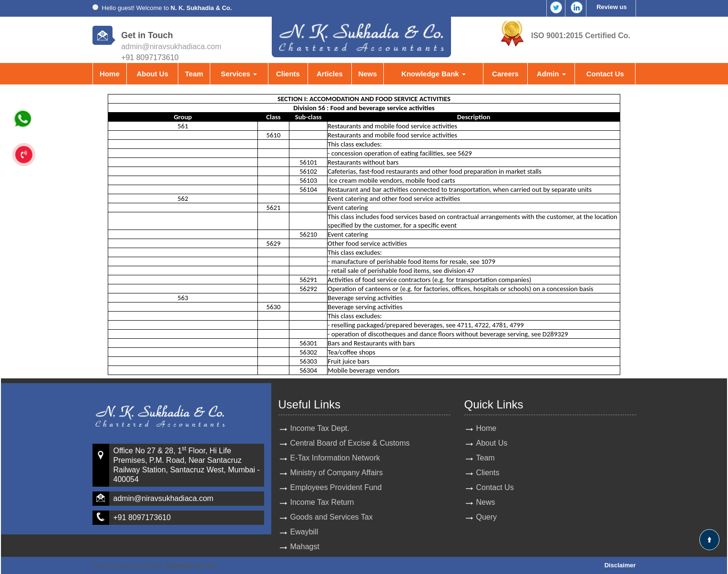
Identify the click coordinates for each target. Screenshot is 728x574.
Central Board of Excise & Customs (350, 443)
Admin (551, 74)
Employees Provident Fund (336, 487)
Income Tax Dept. (320, 428)
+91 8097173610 (142, 517)
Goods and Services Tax (332, 517)
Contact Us (605, 74)
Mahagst (305, 547)
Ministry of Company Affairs (337, 473)
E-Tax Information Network (335, 458)
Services (239, 74)
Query (487, 517)
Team (194, 74)
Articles (330, 74)
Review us (612, 7)
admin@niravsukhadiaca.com (171, 47)
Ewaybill (304, 532)
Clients (288, 74)
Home (110, 74)
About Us (152, 74)
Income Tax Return (322, 502)
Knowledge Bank (434, 74)
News (367, 74)
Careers (505, 74)
